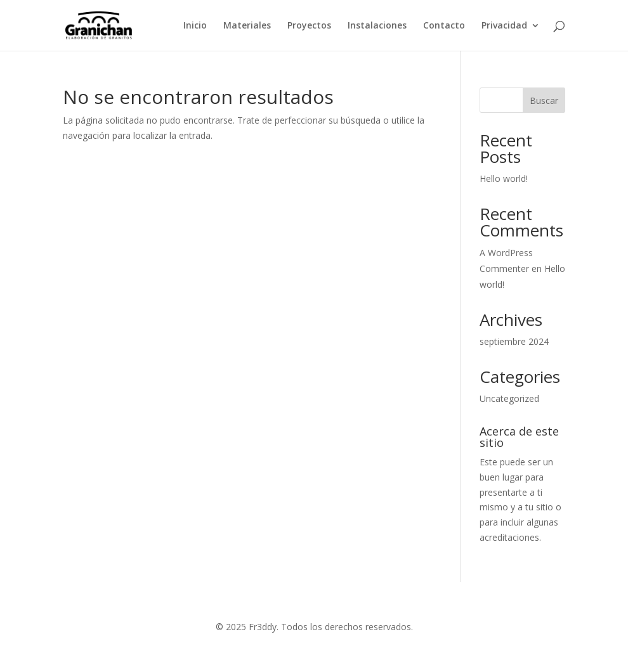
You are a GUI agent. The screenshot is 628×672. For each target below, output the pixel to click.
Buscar (544, 100)
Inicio (195, 26)
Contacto (444, 26)
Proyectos (309, 26)
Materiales (247, 26)
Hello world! (504, 178)
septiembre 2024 (514, 341)
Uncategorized (509, 398)
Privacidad (504, 26)
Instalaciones (377, 26)
